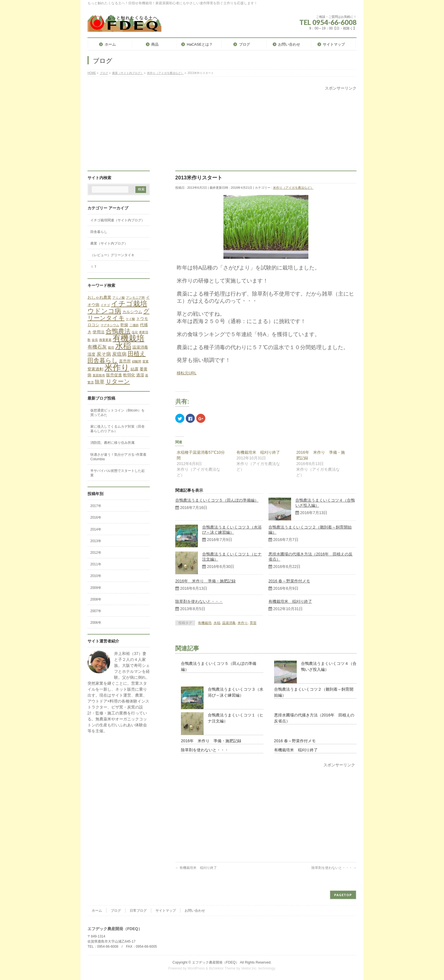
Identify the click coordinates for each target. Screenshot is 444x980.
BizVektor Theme (222, 968)
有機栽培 (205, 623)
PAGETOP (343, 895)
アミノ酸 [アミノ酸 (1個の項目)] (119, 298)
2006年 (96, 623)
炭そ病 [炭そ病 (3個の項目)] (104, 354)
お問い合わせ (195, 911)
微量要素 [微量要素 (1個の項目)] (105, 340)
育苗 (253, 623)
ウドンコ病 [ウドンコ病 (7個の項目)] (104, 311)
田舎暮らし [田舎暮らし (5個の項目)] (103, 360)
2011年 (96, 564)
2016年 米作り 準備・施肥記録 (205, 581)
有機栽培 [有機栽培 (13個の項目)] (129, 338)
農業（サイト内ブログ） (109, 243)
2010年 (96, 576)
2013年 (96, 541)
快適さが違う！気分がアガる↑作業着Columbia (118, 457)
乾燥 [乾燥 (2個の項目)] (124, 325)
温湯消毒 (229, 623)
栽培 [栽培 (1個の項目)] (111, 347)
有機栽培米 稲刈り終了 (258, 452)
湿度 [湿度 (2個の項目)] (91, 354)
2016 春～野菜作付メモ (289, 581)
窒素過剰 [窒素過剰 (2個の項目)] (95, 369)
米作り (243, 623)
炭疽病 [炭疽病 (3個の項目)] (119, 354)
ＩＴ (94, 267)
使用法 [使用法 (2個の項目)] (99, 332)
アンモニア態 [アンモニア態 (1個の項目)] (135, 298)
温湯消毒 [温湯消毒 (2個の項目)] (140, 347)
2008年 (96, 599)
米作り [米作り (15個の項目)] (117, 367)
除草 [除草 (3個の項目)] (100, 382)
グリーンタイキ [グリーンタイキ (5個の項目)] (119, 314)
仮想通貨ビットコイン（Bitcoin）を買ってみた (118, 413)
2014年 (96, 529)
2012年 (96, 553)
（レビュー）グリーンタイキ (112, 255)
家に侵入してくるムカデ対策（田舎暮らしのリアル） (118, 429)
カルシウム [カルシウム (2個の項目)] (132, 312)
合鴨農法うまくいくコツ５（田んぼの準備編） (217, 500)
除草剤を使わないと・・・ (199, 601)
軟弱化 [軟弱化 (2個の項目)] (129, 375)
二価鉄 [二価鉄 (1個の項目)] (134, 325)
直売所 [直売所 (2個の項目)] (125, 361)
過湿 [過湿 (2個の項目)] (140, 375)
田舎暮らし (99, 232)
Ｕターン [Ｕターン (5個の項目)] (118, 381)
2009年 (96, 588)
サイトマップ (166, 911)
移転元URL (187, 373)
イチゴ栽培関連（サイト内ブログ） (118, 220)
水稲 (217, 623)
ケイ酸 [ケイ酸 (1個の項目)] (130, 319)
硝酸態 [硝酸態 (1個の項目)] (137, 361)
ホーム (97, 911)
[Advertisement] (222, 131)
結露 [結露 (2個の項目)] (135, 369)
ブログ (116, 911)
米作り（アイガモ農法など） (293, 188)
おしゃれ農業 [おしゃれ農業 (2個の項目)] (99, 297)
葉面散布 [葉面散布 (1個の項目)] (99, 375)
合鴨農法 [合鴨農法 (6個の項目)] (118, 331)
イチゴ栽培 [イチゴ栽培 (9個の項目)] (129, 304)
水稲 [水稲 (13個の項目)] (123, 346)
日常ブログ (138, 911)
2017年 (96, 506)
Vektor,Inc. (249, 968)
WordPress (196, 968)
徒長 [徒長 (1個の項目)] (95, 340)
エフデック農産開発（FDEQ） (215, 962)
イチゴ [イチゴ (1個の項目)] (105, 305)
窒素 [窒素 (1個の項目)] (146, 361)
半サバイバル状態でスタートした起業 (118, 473)
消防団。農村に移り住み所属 (112, 443)
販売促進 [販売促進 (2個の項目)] (114, 375)
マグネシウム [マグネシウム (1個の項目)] (110, 325)
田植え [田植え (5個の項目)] (137, 354)
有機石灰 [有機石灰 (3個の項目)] (97, 347)
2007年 (96, 611)
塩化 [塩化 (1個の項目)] (135, 332)
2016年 (96, 517)
